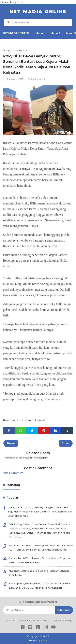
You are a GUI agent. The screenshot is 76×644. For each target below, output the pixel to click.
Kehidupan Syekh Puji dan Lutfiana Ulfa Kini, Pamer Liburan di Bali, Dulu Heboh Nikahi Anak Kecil (40, 586)
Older (65, 443)
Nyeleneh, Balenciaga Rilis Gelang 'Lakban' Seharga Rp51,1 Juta (39, 573)
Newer (11, 443)
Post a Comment (36, 79)
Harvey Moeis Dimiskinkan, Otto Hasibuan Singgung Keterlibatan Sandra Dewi (40, 560)
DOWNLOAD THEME (16, 33)
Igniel (44, 640)
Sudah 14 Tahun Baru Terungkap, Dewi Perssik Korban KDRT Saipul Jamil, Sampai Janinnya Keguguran (41, 548)
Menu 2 (55, 33)
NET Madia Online (38, 12)
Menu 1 (40, 33)
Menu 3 (71, 33)
